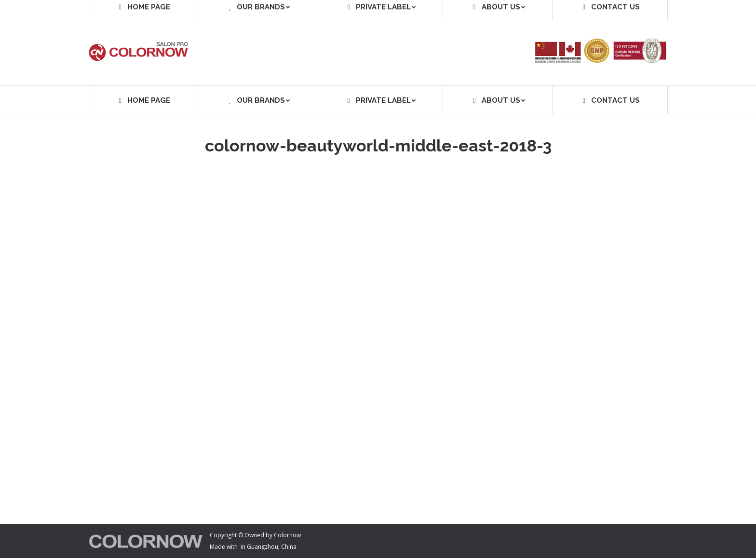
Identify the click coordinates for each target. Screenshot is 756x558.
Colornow (287, 535)
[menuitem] (143, 100)
